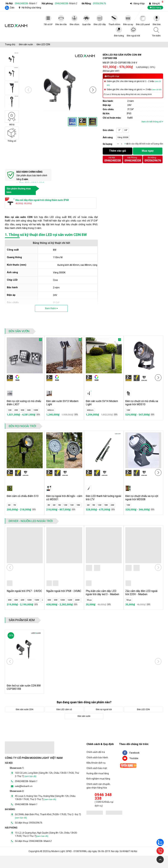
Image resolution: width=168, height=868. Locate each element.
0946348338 (26, 3)
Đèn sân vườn (26, 44)
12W (10, 410)
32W (22, 410)
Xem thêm (51, 308)
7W (15, 505)
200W (77, 600)
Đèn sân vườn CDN (25, 709)
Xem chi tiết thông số (152, 122)
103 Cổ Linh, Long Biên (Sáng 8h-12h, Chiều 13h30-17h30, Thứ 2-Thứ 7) (47, 775)
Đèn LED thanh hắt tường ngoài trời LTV (103, 498)
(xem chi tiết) (157, 90)
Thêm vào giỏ (118, 151)
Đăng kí (156, 3)
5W (9, 505)
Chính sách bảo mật (97, 768)
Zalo (12, 8)
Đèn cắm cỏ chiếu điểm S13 (23, 496)
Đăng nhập (139, 3)
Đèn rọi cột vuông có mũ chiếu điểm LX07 (24, 403)
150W (37, 600)
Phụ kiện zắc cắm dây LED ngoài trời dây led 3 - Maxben (102, 593)
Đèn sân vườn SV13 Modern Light (62, 403)
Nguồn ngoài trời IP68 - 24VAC (64, 591)
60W (22, 600)
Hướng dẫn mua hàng (98, 773)
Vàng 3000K (123, 137)
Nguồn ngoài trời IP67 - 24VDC (24, 591)
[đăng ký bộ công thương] (95, 813)
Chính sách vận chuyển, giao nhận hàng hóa (98, 786)
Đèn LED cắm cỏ (64, 709)
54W (29, 410)
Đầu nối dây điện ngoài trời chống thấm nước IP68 (42, 200)
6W (54, 505)
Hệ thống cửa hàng (31, 8)
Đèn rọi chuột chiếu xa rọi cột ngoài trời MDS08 (142, 498)
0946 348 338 (103, 797)
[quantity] (123, 144)
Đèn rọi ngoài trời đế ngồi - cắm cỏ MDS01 (64, 498)
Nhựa (89, 600)
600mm (51, 410)
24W (112, 505)
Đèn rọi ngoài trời (22, 426)
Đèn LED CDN (43, 44)
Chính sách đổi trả (96, 752)
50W (16, 600)
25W (16, 410)
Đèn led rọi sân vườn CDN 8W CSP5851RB (24, 687)
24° (126, 130)
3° (119, 130)
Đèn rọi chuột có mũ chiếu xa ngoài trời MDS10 (142, 403)
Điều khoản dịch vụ (96, 763)
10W (128, 410)
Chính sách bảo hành (97, 757)
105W (63, 600)
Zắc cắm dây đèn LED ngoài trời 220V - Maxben (141, 593)
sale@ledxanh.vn (24, 786)
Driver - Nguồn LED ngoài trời (31, 521)
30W (10, 600)
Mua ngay (148, 151)
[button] (93, 90)
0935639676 (99, 3)
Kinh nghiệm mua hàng (98, 779)
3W (49, 505)
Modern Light (58, 851)
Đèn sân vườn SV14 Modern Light (102, 403)
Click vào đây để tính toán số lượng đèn (144, 144)
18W (78, 505)
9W (60, 505)
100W (36, 410)
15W (72, 505)
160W (70, 600)
